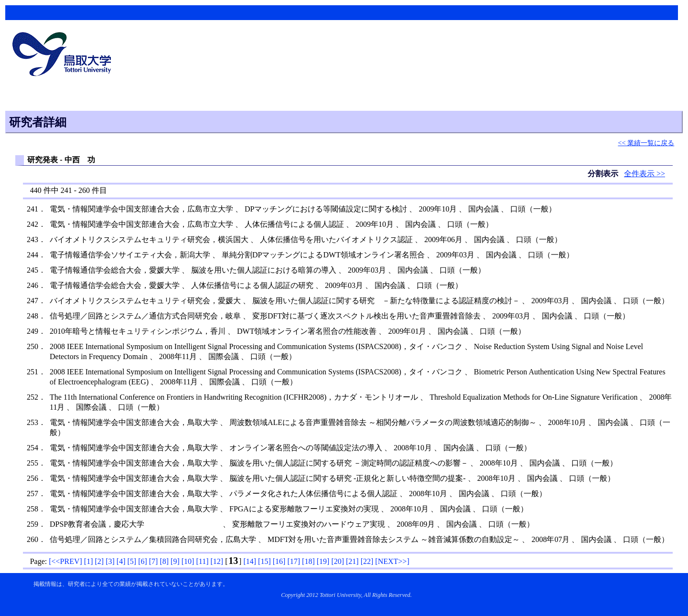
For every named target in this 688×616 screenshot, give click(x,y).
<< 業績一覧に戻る (646, 143)
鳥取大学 (64, 55)
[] (65, 561)
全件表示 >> (645, 174)
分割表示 (604, 174)
